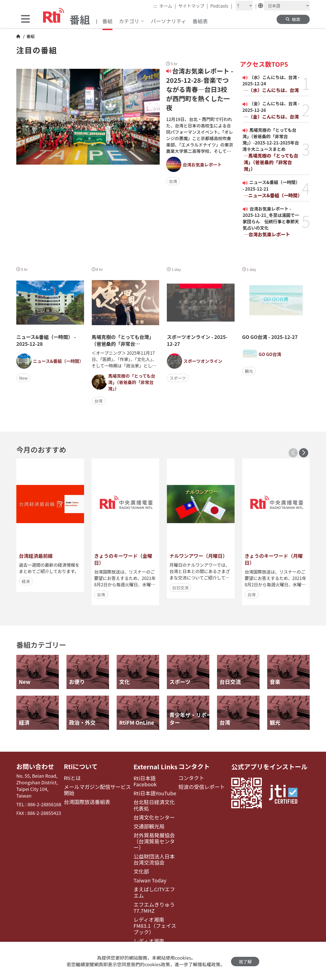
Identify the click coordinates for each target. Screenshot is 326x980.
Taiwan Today (150, 880)
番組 (107, 21)
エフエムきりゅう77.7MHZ (154, 908)
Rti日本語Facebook (145, 781)
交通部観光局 (149, 826)
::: (155, 6)
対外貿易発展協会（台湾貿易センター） (154, 842)
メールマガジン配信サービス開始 (97, 790)
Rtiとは (72, 778)
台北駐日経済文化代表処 (154, 805)
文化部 (141, 871)
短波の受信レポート (202, 787)
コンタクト (194, 766)
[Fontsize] (244, 6)
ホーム (168, 6)
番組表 (200, 21)
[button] (304, 453)
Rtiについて (81, 766)
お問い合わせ (35, 766)
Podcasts (221, 6)
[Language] (287, 6)
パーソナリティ (168, 21)
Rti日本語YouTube (155, 793)
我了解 (245, 961)
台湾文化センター (154, 817)
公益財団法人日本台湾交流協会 (154, 860)
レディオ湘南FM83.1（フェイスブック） (155, 926)
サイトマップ (193, 6)
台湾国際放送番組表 (87, 802)
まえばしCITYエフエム (154, 892)
